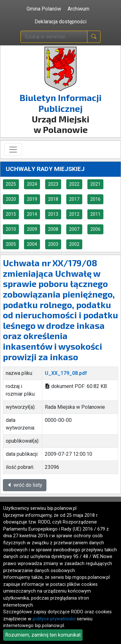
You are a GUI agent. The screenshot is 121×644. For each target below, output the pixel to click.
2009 (32, 229)
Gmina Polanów (44, 9)
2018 (53, 199)
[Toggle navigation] (13, 150)
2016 (95, 199)
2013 (53, 214)
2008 (53, 229)
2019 (32, 199)
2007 (74, 229)
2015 (11, 214)
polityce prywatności (54, 619)
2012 (74, 214)
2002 (74, 244)
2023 (53, 184)
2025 (11, 184)
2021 (95, 184)
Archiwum (78, 9)
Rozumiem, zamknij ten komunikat (43, 635)
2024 (32, 184)
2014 (32, 214)
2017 (74, 199)
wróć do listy (25, 485)
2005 (11, 244)
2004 (32, 244)
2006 (95, 229)
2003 (53, 244)
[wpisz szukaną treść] (54, 37)
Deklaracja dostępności (60, 22)
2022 (74, 184)
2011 (95, 214)
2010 (11, 229)
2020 (11, 199)
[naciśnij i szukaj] (94, 37)
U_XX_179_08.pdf (66, 373)
